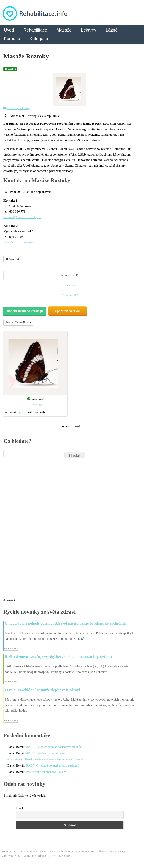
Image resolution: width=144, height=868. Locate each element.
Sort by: (18, 322)
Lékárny (89, 30)
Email (19, 808)
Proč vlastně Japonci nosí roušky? (47, 772)
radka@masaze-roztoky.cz (20, 242)
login (20, 412)
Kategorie (39, 39)
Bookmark (13, 259)
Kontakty (48, 852)
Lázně (112, 30)
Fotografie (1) (70, 275)
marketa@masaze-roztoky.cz (22, 217)
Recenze (70, 285)
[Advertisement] (36, 531)
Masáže (64, 30)
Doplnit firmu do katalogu (25, 311)
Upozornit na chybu (68, 311)
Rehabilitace (35, 30)
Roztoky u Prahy (16, 108)
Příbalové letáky (110, 852)
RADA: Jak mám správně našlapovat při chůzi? (55, 747)
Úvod (9, 30)
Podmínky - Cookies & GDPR (52, 856)
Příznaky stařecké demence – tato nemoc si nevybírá (55, 759)
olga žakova (15, 759)
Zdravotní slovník (16, 856)
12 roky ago (35, 405)
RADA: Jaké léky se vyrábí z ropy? (48, 753)
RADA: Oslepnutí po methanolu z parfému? (53, 766)
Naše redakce (67, 852)
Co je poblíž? (70, 295)
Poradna (12, 39)
